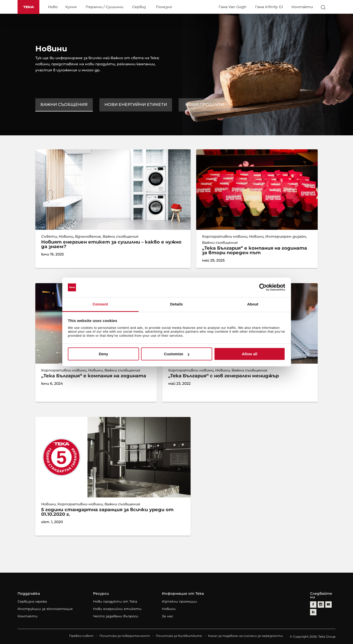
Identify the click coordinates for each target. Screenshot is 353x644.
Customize (177, 354)
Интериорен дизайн (286, 236)
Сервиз (139, 7)
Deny (104, 354)
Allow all (250, 354)
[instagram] (321, 605)
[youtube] (328, 605)
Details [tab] (177, 304)
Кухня (71, 7)
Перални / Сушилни (104, 7)
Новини (66, 236)
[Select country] (333, 7)
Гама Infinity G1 (269, 7)
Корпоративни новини (225, 236)
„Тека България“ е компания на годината (94, 376)
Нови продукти (205, 104)
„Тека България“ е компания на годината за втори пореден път (255, 250)
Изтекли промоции (179, 601)
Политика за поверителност (125, 636)
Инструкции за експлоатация (45, 609)
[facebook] (313, 605)
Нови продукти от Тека (115, 601)
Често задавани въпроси (116, 616)
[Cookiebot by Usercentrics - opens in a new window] (263, 287)
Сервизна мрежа (32, 601)
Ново (53, 7)
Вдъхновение (88, 236)
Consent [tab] (100, 304)
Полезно (164, 7)
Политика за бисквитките (179, 636)
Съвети (49, 236)
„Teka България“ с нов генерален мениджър (224, 376)
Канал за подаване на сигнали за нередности (245, 636)
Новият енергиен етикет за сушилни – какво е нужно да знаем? (111, 244)
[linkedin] (313, 612)
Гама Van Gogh (233, 7)
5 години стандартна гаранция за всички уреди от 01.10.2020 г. (107, 512)
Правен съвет (81, 636)
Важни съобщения (64, 104)
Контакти (302, 7)
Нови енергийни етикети (136, 104)
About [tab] (253, 304)
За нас (167, 616)
